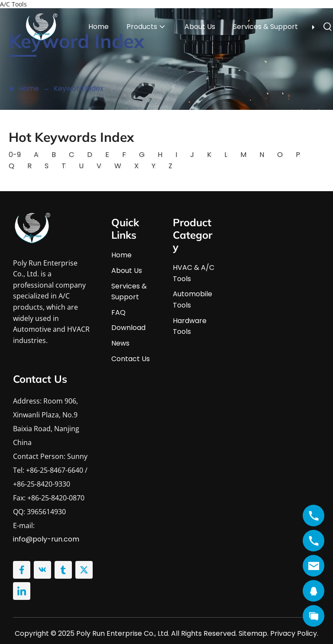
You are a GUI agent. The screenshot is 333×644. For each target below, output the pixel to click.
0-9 (15, 155)
